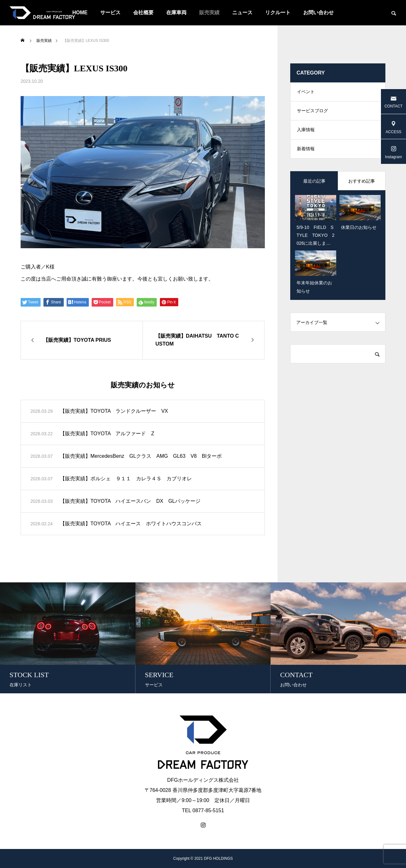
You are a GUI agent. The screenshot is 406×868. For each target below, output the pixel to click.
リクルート (278, 13)
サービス (110, 13)
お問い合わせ (318, 13)
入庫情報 (306, 130)
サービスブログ (312, 111)
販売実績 (209, 13)
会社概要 (143, 13)
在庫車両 (176, 13)
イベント (306, 92)
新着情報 (306, 149)
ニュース (242, 13)
